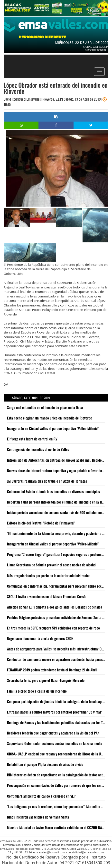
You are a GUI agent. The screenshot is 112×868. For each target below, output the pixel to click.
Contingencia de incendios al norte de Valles (38, 449)
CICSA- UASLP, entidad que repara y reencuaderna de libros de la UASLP (58, 754)
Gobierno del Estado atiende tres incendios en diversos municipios (53, 491)
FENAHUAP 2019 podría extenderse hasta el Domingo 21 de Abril (52, 670)
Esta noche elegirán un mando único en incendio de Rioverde (50, 418)
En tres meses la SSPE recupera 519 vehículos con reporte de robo (53, 628)
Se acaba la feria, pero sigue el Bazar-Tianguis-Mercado (46, 680)
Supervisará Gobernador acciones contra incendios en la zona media (55, 743)
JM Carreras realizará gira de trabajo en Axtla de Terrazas (47, 481)
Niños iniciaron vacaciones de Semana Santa (38, 817)
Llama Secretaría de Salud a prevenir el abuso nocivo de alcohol (52, 565)
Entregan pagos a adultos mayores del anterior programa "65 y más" (55, 712)
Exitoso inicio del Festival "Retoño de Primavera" (41, 523)
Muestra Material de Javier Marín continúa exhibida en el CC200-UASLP (57, 827)
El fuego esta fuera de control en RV (32, 439)
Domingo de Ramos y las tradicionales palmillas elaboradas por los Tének (58, 722)
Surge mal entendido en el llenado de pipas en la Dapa (45, 407)
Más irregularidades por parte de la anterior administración (49, 575)
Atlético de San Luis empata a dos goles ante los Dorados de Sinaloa (55, 607)
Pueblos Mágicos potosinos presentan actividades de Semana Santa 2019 (58, 617)
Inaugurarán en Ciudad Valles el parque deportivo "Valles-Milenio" (53, 428)
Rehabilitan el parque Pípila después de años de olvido (45, 764)
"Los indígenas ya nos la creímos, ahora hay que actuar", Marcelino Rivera (58, 806)
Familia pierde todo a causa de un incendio (37, 691)
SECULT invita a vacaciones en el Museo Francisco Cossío (47, 596)
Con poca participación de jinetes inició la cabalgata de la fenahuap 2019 (58, 701)
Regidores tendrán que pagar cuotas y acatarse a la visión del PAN (53, 733)
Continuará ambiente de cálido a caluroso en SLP (41, 796)
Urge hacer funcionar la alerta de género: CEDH (40, 638)
